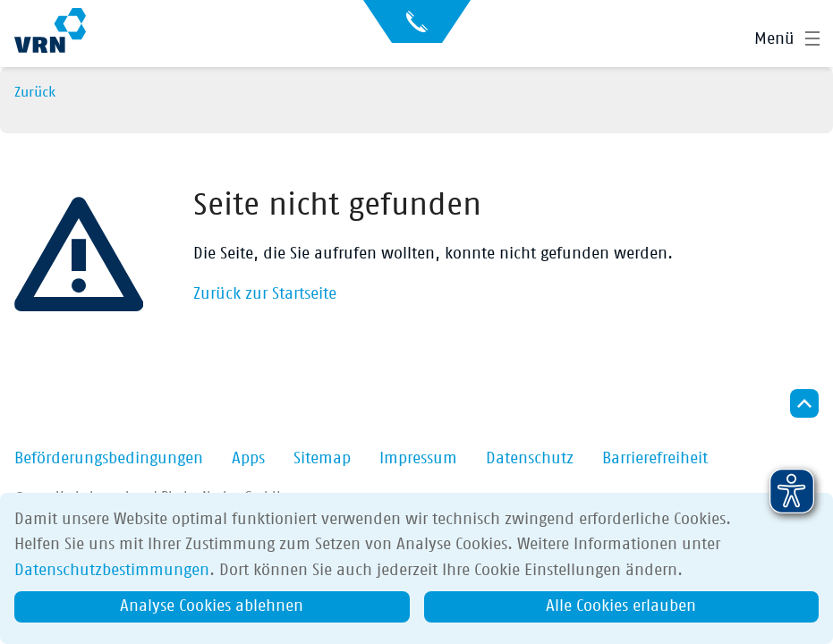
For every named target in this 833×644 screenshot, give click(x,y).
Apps (248, 459)
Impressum (418, 459)
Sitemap (322, 459)
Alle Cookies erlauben (621, 606)
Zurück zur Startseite (265, 294)
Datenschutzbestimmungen (112, 571)
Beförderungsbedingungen (109, 459)
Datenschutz (530, 459)
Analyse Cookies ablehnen (212, 606)
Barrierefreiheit (655, 459)
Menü (774, 39)
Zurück (35, 92)
